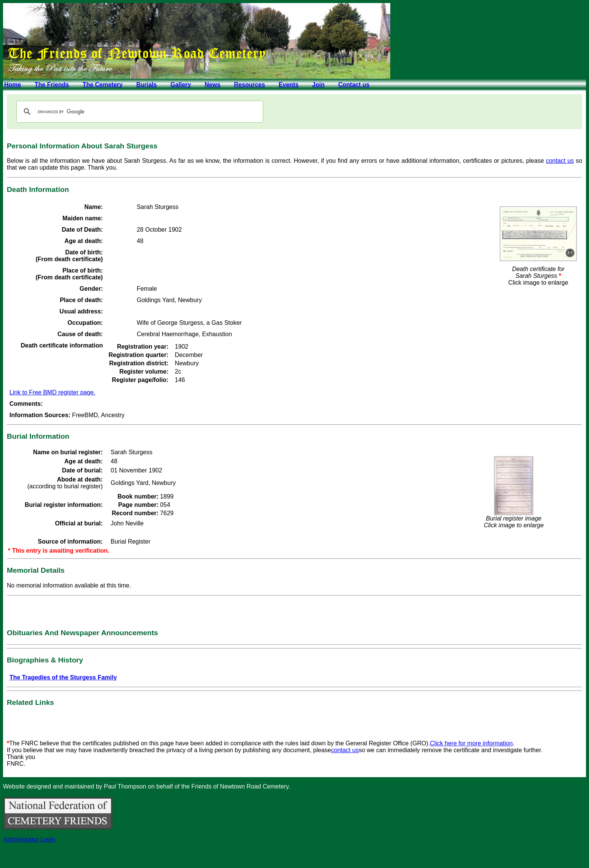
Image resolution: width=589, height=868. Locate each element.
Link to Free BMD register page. (52, 392)
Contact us (354, 85)
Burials (146, 85)
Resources (249, 85)
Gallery (181, 85)
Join (319, 85)
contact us (560, 161)
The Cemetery (103, 85)
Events (288, 85)
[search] (139, 112)
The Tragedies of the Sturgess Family (63, 677)
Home (12, 85)
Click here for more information (471, 743)
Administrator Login (29, 839)
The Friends (52, 85)
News (212, 85)
